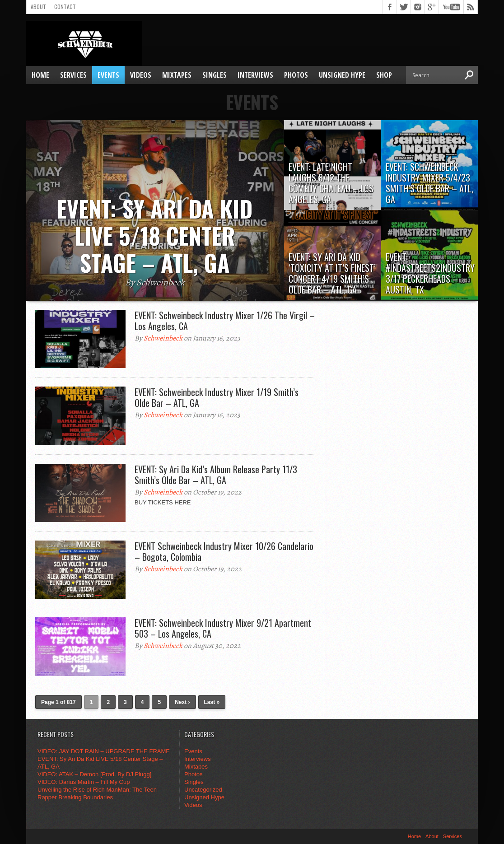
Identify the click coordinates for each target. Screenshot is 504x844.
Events (108, 75)
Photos (296, 75)
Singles (215, 75)
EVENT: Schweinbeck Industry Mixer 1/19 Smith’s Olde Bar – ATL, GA (217, 397)
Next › (182, 702)
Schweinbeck (163, 338)
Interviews (255, 75)
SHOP (384, 75)
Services (73, 75)
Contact (65, 7)
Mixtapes (177, 75)
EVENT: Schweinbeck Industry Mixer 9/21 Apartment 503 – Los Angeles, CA (223, 628)
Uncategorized (203, 790)
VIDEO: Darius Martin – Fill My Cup (84, 782)
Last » (212, 702)
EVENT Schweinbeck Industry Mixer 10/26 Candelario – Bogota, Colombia (224, 551)
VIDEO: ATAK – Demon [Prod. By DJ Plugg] (94, 774)
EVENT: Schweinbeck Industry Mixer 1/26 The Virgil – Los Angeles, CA (225, 321)
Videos (141, 75)
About (38, 7)
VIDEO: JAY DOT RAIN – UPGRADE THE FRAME (104, 751)
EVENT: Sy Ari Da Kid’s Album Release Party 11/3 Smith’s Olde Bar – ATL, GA (216, 475)
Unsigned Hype (342, 75)
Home (40, 75)
